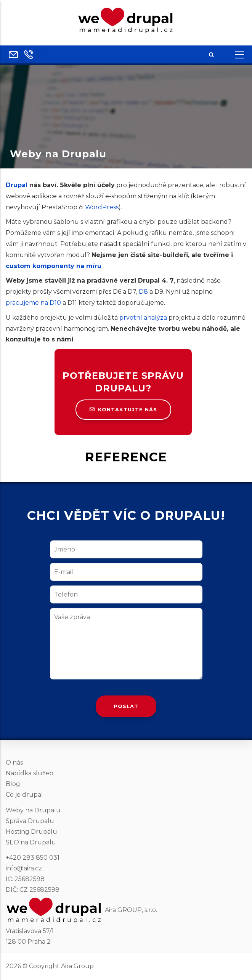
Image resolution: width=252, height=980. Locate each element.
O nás (14, 762)
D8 (143, 292)
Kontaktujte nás (123, 409)
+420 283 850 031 (33, 858)
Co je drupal (24, 795)
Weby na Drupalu (33, 810)
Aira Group (77, 966)
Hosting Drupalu (31, 832)
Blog (13, 784)
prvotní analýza (143, 318)
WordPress (102, 207)
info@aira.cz (24, 868)
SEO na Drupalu (31, 842)
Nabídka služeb (30, 773)
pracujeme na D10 (33, 303)
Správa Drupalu (30, 821)
